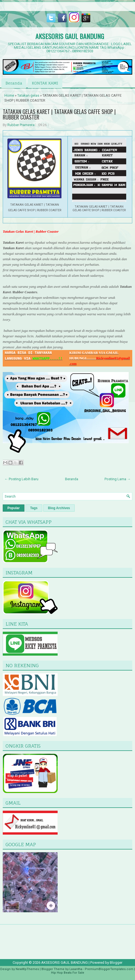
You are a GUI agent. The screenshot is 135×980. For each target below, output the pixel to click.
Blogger (116, 963)
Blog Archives (59, 508)
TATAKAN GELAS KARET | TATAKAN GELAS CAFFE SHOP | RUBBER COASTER (59, 114)
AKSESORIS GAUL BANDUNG (70, 36)
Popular (14, 508)
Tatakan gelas (28, 95)
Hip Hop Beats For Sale (68, 973)
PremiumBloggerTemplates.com (109, 969)
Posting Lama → (118, 479)
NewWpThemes (27, 969)
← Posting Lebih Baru (21, 479)
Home (9, 95)
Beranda (14, 83)
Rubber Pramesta (21, 125)
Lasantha (76, 969)
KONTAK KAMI (45, 83)
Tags (34, 508)
